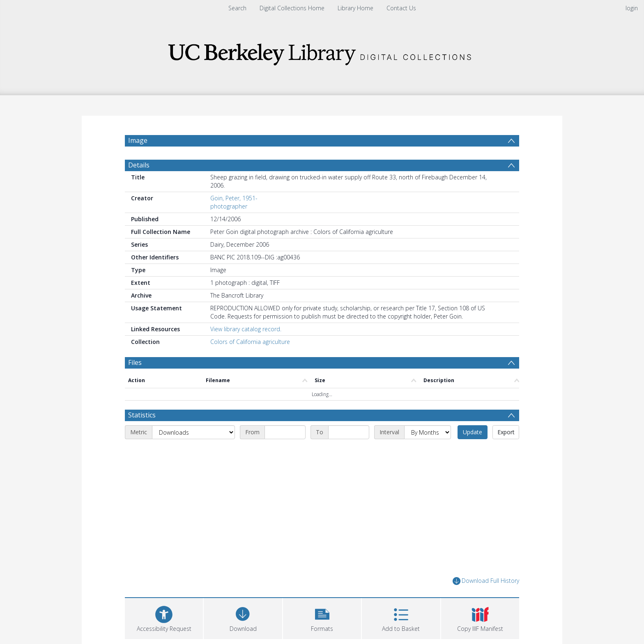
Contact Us (401, 8)
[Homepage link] (322, 52)
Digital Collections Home (292, 8)
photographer (229, 206)
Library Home (355, 8)
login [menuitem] (632, 8)
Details (139, 165)
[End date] (349, 432)
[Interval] (428, 432)
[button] (322, 618)
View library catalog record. (246, 329)
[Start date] (285, 432)
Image (138, 140)
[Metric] (193, 432)
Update (473, 432)
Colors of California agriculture (250, 342)
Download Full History (486, 581)
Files (135, 362)
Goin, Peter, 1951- (234, 198)
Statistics (142, 415)
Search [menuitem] (237, 8)
